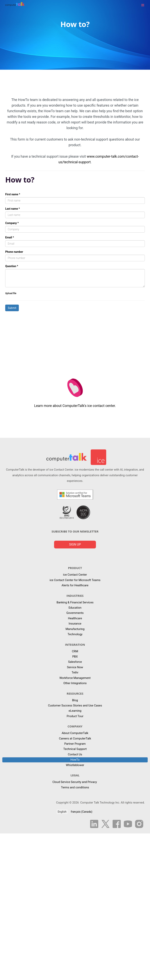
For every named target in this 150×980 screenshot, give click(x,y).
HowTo (75, 760)
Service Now (75, 667)
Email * (10, 237)
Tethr (75, 672)
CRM (75, 651)
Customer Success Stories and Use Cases (75, 705)
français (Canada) (81, 812)
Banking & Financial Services (75, 602)
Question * (12, 266)
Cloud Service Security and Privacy (75, 782)
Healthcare (75, 618)
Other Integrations (75, 683)
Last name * (12, 209)
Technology (75, 634)
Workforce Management (75, 678)
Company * (12, 223)
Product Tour (75, 716)
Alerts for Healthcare (75, 585)
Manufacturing (75, 629)
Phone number (14, 252)
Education (75, 608)
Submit (12, 308)
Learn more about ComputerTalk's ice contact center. (75, 406)
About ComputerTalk (75, 733)
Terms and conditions (75, 787)
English (62, 812)
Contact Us (75, 754)
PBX (75, 657)
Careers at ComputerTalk (75, 738)
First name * (13, 194)
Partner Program (75, 744)
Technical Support (75, 749)
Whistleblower (75, 765)
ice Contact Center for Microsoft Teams (75, 580)
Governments (75, 613)
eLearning (75, 711)
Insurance (75, 624)
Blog (75, 700)
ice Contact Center (75, 575)
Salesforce (75, 662)
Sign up (75, 544)
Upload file (11, 293)
